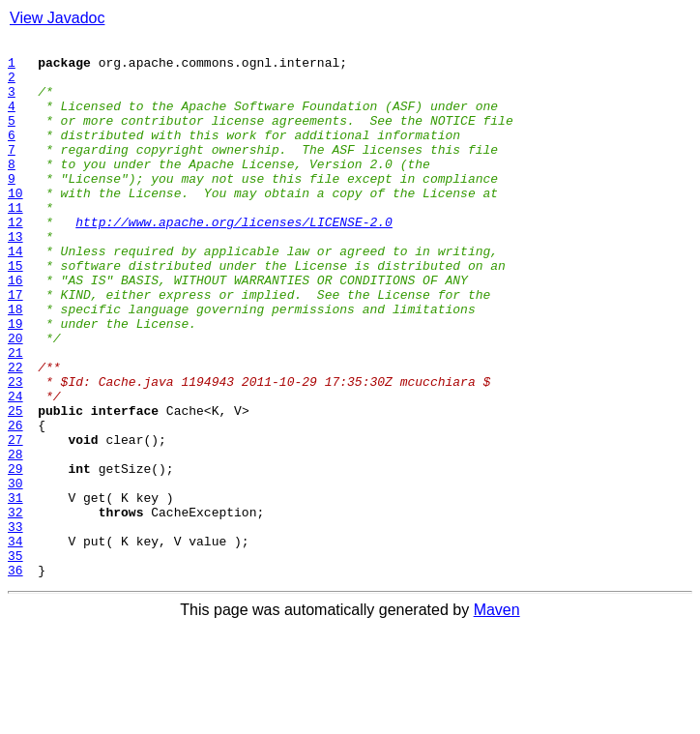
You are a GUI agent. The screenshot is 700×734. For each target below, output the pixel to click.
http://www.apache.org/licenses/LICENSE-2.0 (234, 259)
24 (15, 468)
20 (15, 398)
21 (15, 416)
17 (15, 346)
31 (15, 590)
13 (15, 277)
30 (15, 573)
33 (15, 625)
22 (15, 433)
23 (15, 451)
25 (15, 485)
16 (15, 329)
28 (15, 538)
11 (15, 242)
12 (15, 259)
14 (15, 294)
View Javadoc (57, 18)
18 (15, 364)
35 (15, 660)
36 (15, 677)
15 (15, 311)
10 (15, 224)
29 (15, 555)
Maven (497, 717)
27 (15, 520)
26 (15, 503)
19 (15, 381)
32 (15, 607)
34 (15, 642)
